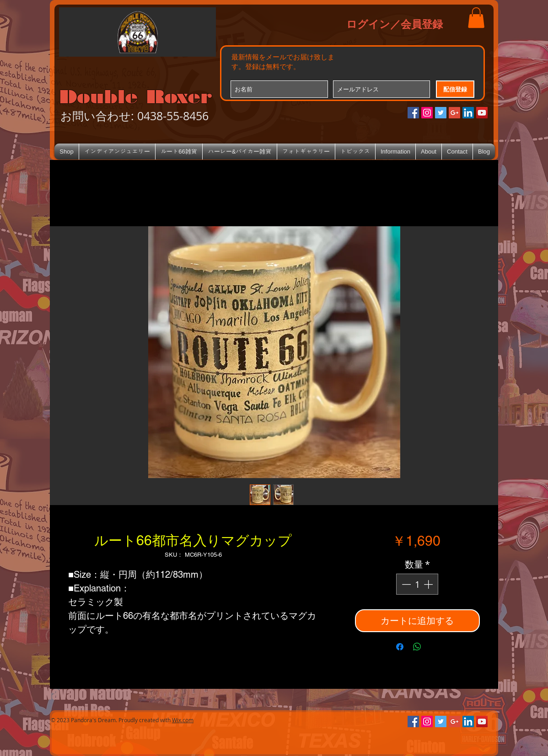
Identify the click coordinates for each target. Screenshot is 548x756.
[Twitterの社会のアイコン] (441, 113)
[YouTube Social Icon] (482, 113)
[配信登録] (455, 89)
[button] (476, 18)
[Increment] (429, 584)
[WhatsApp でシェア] (417, 647)
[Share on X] (435, 647)
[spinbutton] (417, 584)
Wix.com (183, 720)
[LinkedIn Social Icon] (468, 113)
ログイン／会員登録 (395, 24)
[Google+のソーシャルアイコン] (454, 113)
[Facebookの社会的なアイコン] (413, 113)
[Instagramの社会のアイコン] (427, 113)
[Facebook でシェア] (400, 647)
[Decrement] (405, 584)
